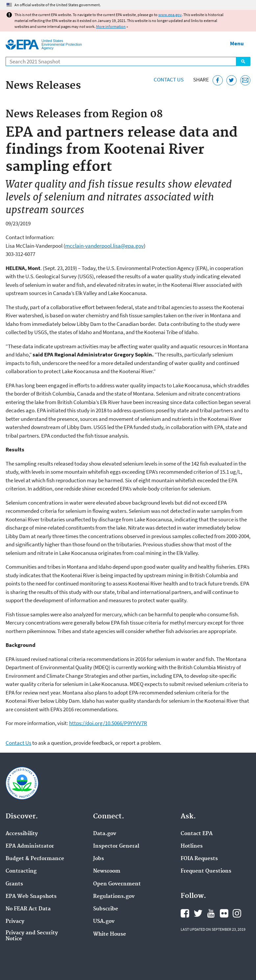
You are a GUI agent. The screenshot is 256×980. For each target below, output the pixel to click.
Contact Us (169, 80)
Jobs (99, 859)
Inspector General (116, 846)
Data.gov (105, 834)
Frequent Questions (206, 871)
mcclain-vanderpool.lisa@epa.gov (104, 246)
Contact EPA (197, 834)
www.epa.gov (170, 15)
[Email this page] (245, 80)
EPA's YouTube (211, 913)
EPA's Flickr (224, 913)
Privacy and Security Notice (32, 936)
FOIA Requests (199, 859)
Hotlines (192, 846)
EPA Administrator (30, 846)
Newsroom (107, 871)
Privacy (15, 922)
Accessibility (22, 834)
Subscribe (106, 909)
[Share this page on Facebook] (218, 80)
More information (111, 26)
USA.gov (104, 922)
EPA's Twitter (198, 913)
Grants (14, 884)
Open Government (117, 884)
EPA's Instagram (237, 913)
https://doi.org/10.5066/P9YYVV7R (108, 723)
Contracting (21, 871)
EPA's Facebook (185, 913)
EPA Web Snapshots (31, 897)
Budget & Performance (35, 859)
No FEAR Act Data (28, 909)
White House (110, 934)
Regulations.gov (114, 897)
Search (243, 61)
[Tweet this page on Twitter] (231, 80)
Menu (237, 43)
